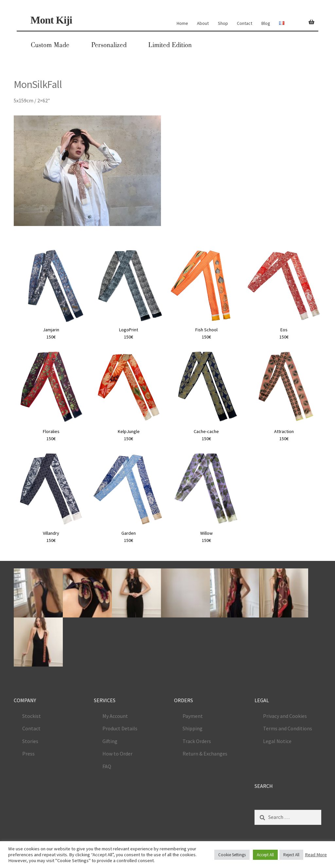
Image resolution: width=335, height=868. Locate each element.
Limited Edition (170, 45)
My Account (115, 716)
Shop (223, 23)
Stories (30, 741)
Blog (266, 23)
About (203, 23)
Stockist (32, 716)
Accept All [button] (265, 855)
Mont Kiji (51, 20)
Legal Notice (277, 741)
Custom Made (50, 45)
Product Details (120, 728)
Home (182, 23)
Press (28, 754)
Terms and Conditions (288, 728)
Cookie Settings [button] (232, 855)
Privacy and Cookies (285, 716)
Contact (245, 23)
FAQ (107, 766)
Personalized (109, 45)
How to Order (117, 754)
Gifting (110, 741)
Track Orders (197, 741)
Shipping (193, 728)
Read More (316, 855)
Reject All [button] (291, 855)
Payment (193, 716)
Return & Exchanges (205, 754)
